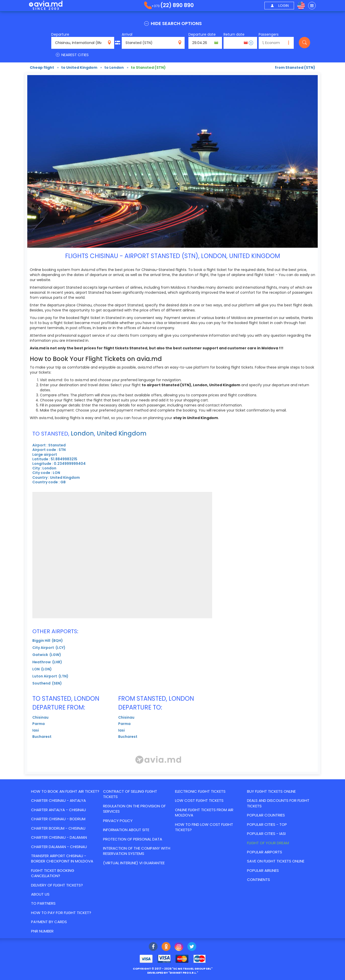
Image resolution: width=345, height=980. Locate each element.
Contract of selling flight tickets (130, 794)
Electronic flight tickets (200, 791)
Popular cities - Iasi (266, 834)
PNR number (42, 931)
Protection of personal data (133, 839)
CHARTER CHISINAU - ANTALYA (58, 800)
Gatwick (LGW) (47, 655)
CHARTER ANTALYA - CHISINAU (58, 810)
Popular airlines (263, 870)
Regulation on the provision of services (134, 809)
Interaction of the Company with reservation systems (137, 851)
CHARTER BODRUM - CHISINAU (58, 828)
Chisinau (40, 717)
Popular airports (265, 852)
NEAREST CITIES (72, 55)
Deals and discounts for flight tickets (278, 803)
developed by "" (173, 973)
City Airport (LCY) (49, 648)
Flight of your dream (268, 843)
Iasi (36, 730)
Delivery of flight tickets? (57, 885)
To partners (43, 903)
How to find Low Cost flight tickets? (204, 827)
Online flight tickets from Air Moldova (204, 812)
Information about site (126, 830)
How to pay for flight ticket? (61, 913)
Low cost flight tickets (199, 800)
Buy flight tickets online (271, 791)
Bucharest (42, 737)
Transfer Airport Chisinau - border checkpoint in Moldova (62, 858)
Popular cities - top (267, 824)
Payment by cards (49, 922)
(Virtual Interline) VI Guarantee (134, 863)
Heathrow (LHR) (47, 662)
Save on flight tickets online (276, 861)
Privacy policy (118, 821)
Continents (258, 880)
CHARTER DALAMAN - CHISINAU (59, 847)
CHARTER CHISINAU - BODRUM (58, 819)
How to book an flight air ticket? (65, 791)
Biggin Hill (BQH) (48, 641)
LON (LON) (42, 669)
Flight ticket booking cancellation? (53, 873)
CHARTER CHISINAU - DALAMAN (59, 837)
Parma (39, 724)
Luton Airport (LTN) (50, 676)
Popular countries (266, 815)
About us (40, 894)
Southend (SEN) (47, 683)
